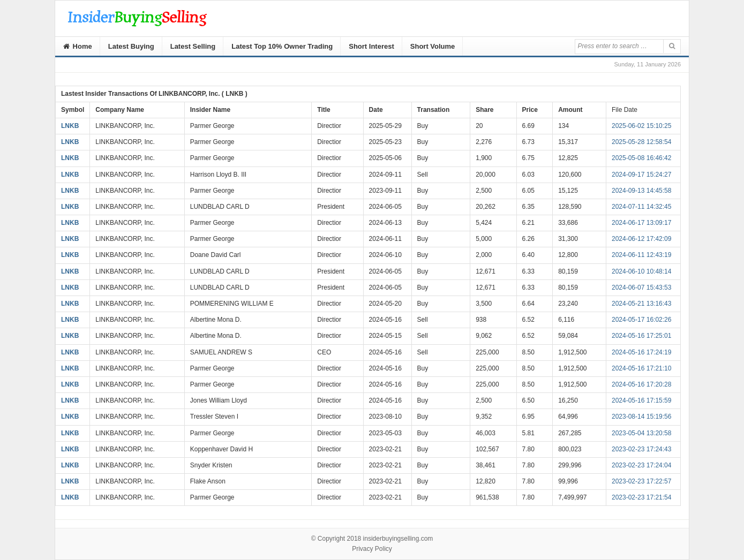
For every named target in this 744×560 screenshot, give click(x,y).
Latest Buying (131, 46)
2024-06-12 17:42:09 (641, 239)
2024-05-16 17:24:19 (641, 352)
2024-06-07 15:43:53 (641, 287)
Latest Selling (193, 46)
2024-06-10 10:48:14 (641, 271)
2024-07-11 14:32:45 (641, 207)
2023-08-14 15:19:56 (641, 417)
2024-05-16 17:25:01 (641, 336)
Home (78, 46)
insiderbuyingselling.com (398, 539)
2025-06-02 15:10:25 (641, 126)
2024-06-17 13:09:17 (641, 223)
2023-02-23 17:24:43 (641, 449)
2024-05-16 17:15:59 (641, 400)
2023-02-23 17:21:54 (641, 497)
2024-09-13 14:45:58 (641, 191)
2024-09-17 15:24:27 (641, 175)
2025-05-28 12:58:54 (641, 142)
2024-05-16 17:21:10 (641, 368)
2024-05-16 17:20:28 (641, 384)
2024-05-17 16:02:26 (641, 320)
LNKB (70, 126)
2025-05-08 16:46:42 (641, 158)
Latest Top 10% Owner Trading (282, 46)
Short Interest (371, 46)
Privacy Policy (372, 549)
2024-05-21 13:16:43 (641, 304)
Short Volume (433, 46)
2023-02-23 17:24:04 (641, 465)
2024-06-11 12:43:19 (641, 255)
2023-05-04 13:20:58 (641, 433)
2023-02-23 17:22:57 (641, 481)
